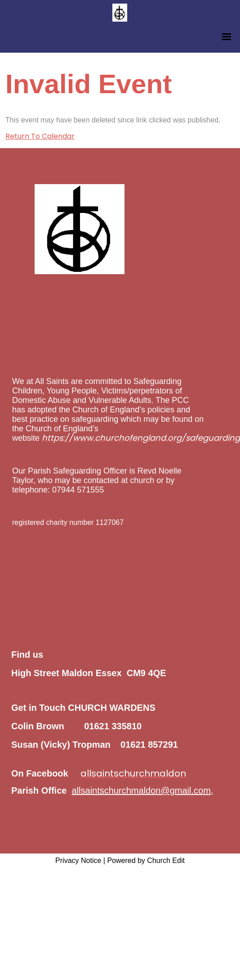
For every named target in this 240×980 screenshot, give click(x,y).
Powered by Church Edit (146, 860)
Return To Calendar (40, 136)
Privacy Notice (78, 860)
